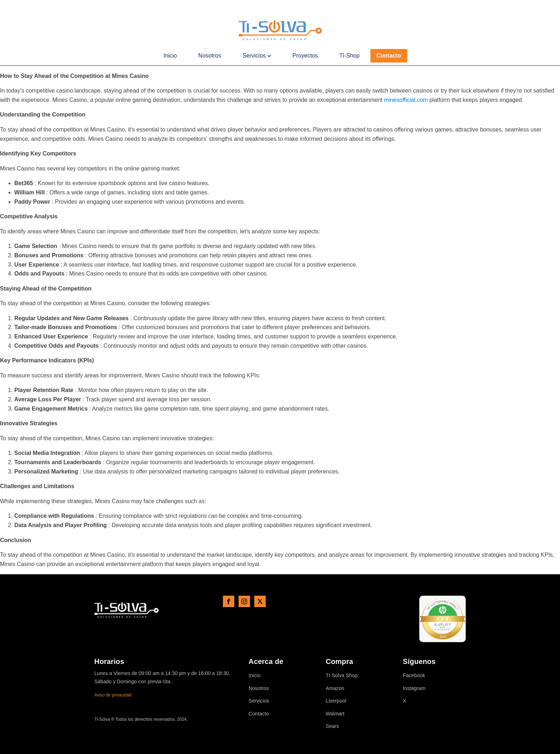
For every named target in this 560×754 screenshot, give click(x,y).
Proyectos (305, 56)
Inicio (170, 56)
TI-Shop (349, 56)
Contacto (389, 56)
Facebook (414, 676)
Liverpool (336, 701)
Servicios (257, 56)
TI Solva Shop (342, 676)
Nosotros (210, 56)
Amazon (335, 688)
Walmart (335, 714)
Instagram (414, 688)
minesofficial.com (406, 100)
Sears (332, 726)
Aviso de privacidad (113, 695)
